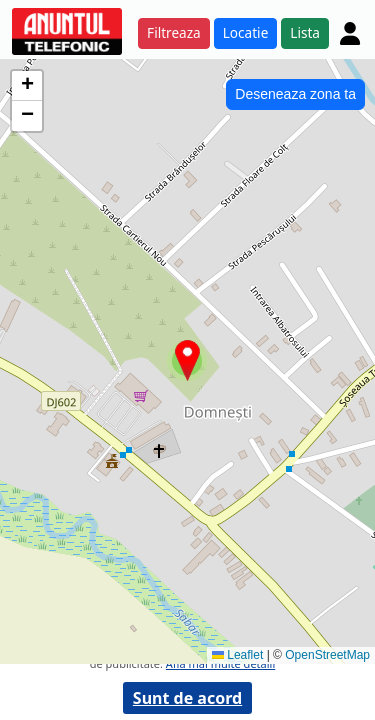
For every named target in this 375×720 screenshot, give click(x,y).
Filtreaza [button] (174, 32)
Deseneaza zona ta (295, 94)
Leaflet (237, 655)
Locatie (246, 32)
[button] (187, 360)
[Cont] (350, 33)
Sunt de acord (187, 698)
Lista (305, 32)
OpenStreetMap (327, 655)
